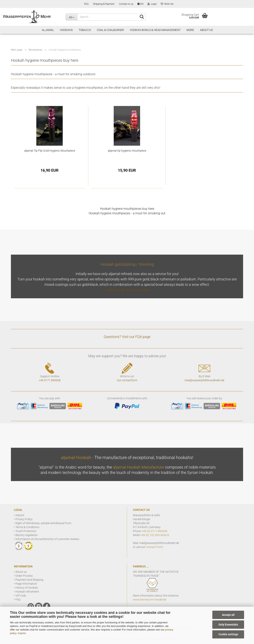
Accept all (228, 615)
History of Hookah (27, 588)
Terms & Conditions (27, 527)
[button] (140, 4)
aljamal (48, 30)
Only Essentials (228, 625)
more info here (137, 290)
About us (21, 572)
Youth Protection (26, 531)
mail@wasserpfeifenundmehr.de (204, 380)
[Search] (142, 17)
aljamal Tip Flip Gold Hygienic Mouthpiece (50, 151)
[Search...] (71, 17)
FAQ (86, 4)
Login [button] (152, 4)
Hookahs (66, 30)
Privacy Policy (24, 519)
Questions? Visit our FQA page (127, 337)
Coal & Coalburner (110, 30)
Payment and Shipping (29, 580)
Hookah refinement (27, 592)
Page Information (26, 584)
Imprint (22, 633)
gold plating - (116, 290)
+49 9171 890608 (50, 380)
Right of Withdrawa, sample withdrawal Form (43, 523)
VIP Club (21, 596)
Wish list (167, 4)
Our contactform (127, 380)
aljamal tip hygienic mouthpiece (127, 151)
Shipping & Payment (103, 4)
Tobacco (85, 30)
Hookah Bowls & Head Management (155, 30)
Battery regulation (27, 535)
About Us (206, 30)
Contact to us (126, 4)
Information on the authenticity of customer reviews (47, 539)
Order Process (24, 576)
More (190, 30)
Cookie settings (228, 634)
